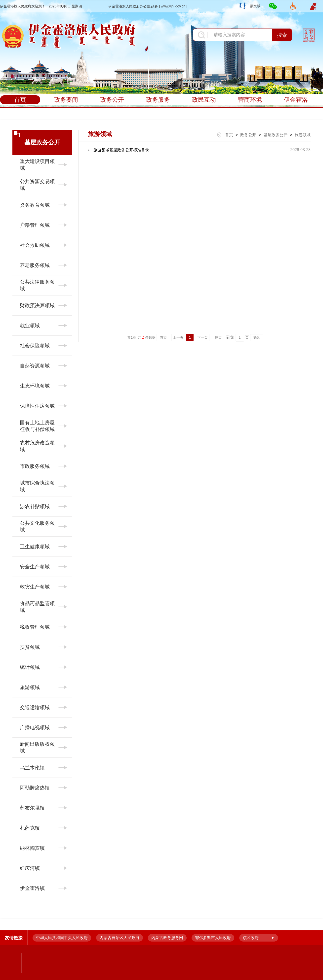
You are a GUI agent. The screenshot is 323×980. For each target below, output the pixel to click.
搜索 (282, 35)
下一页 (202, 337)
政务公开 (112, 100)
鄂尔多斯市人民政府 (213, 938)
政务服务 (158, 100)
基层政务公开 (276, 135)
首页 (20, 100)
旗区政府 (251, 938)
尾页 (218, 337)
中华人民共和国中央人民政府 (62, 938)
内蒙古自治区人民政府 (120, 938)
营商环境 (250, 100)
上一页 (178, 337)
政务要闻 (66, 100)
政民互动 (204, 100)
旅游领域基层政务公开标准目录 (121, 150)
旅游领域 (303, 135)
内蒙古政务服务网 (167, 938)
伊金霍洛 (296, 100)
